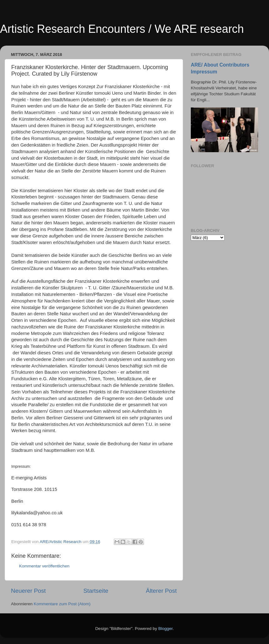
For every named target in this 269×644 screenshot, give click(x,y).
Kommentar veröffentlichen (44, 566)
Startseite (96, 591)
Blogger (165, 629)
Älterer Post (161, 591)
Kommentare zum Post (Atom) (62, 604)
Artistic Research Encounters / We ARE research (122, 29)
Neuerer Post (28, 591)
